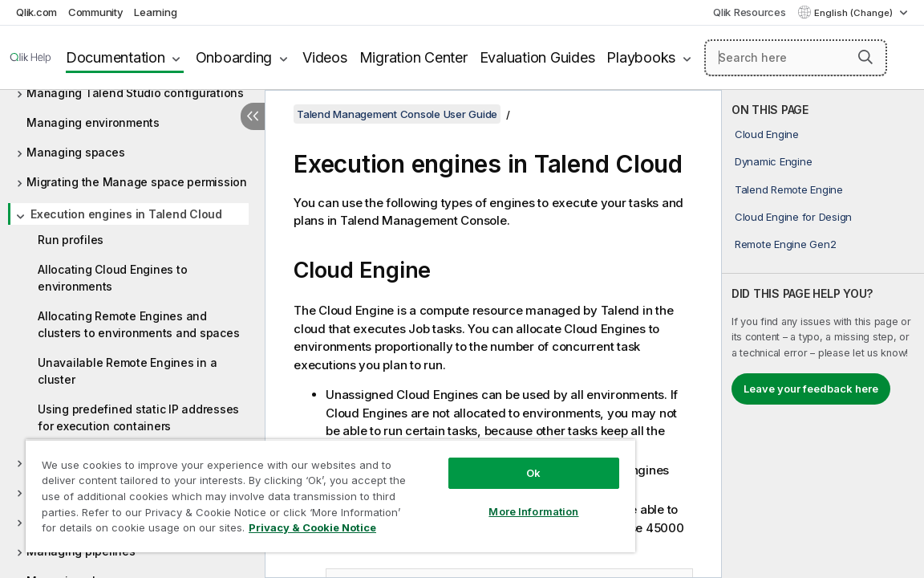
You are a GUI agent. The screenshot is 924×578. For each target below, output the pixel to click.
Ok (472, 461)
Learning (155, 12)
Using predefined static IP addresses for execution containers (138, 417)
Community (96, 12)
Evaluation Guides (537, 57)
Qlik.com (36, 12)
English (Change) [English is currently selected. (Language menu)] (855, 13)
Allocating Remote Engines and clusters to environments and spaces (138, 324)
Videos (325, 57)
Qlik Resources (750, 12)
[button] (865, 57)
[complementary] (823, 334)
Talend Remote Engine (789, 189)
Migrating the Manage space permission (137, 182)
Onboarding (234, 57)
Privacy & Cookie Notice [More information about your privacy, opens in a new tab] (171, 531)
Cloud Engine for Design (793, 217)
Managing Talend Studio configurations (135, 93)
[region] (294, 490)
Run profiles (71, 240)
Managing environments (93, 122)
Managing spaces (75, 152)
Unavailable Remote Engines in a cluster (127, 371)
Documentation (115, 57)
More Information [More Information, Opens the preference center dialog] (472, 499)
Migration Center (413, 57)
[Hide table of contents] (253, 116)
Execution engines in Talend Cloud (126, 214)
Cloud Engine (767, 134)
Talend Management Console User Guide (397, 114)
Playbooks (641, 57)
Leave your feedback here (811, 389)
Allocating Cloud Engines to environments (112, 278)
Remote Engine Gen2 (786, 244)
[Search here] (796, 58)
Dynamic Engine (774, 161)
